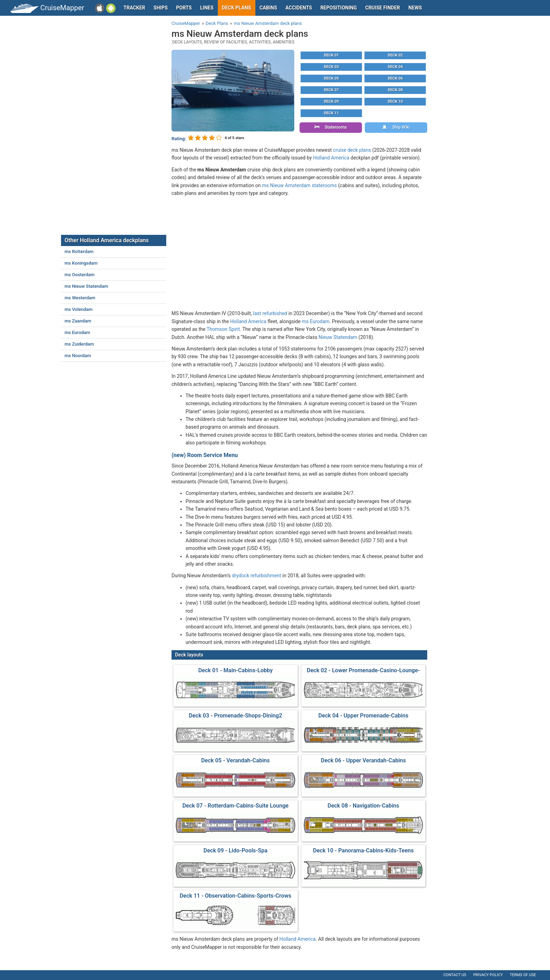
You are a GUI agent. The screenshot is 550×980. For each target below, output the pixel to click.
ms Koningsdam (81, 263)
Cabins (268, 8)
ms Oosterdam (80, 275)
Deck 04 (395, 67)
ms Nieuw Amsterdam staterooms (300, 185)
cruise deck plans (352, 150)
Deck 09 (331, 101)
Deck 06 (395, 78)
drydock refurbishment (257, 576)
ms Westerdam (80, 298)
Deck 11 (331, 113)
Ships (161, 8)
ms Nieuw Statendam (86, 286)
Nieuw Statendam (338, 337)
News (415, 8)
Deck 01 (331, 55)
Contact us (455, 975)
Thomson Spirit (223, 329)
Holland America (331, 158)
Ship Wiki (396, 127)
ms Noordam (78, 356)
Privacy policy (488, 975)
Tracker (134, 8)
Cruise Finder (383, 8)
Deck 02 (395, 55)
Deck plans (237, 8)
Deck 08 (395, 90)
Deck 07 (331, 90)
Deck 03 (331, 67)
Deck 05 (331, 78)
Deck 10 (395, 101)
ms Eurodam (316, 321)
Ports (184, 8)
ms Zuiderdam (79, 344)
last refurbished (270, 313)
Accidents (299, 8)
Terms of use (523, 975)
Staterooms (331, 127)
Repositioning (338, 8)
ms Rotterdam (79, 251)
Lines (207, 8)
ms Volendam (79, 309)
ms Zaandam (78, 321)
